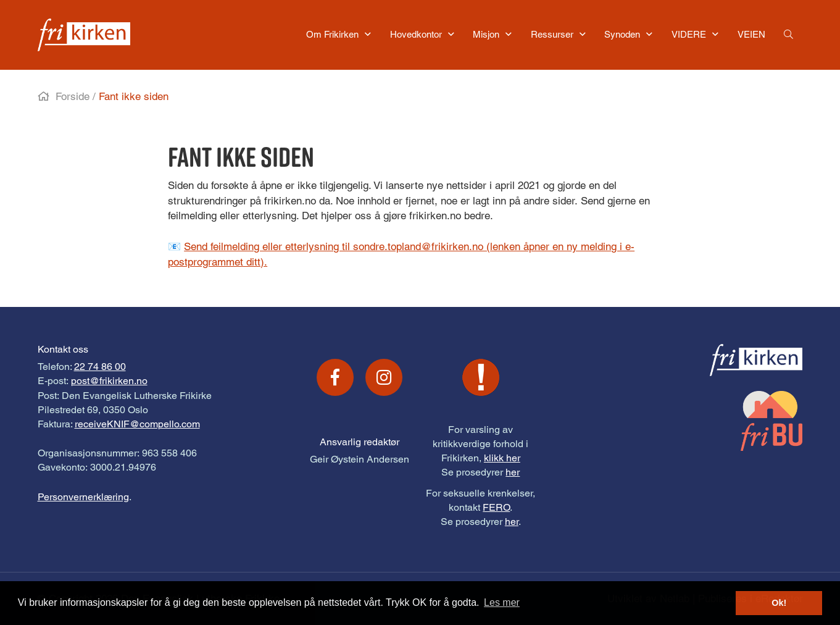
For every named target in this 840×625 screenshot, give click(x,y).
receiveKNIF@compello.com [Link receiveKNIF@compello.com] (137, 424)
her (513, 472)
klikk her (502, 458)
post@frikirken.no (109, 381)
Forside (73, 96)
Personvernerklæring (83, 497)
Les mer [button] (502, 602)
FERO (496, 507)
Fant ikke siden (134, 96)
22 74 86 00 (100, 367)
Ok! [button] (779, 603)
